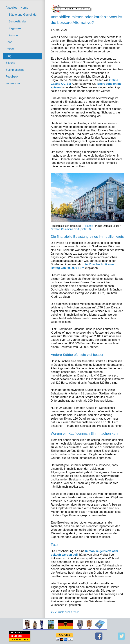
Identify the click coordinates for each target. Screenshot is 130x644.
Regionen (15, 28)
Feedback (12, 77)
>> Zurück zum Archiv (65, 612)
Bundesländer (17, 21)
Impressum (13, 83)
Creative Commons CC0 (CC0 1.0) (71, 229)
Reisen (10, 49)
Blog (8, 56)
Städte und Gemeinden (23, 15)
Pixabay (88, 226)
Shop (9, 42)
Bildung (10, 63)
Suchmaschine (15, 70)
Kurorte (13, 35)
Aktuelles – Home (17, 8)
